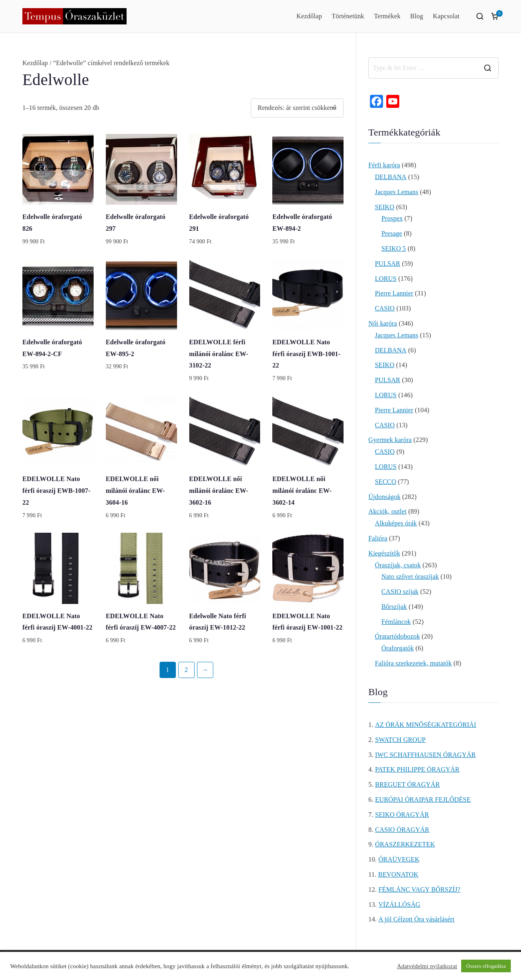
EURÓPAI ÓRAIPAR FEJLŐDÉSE (423, 800)
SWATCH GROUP (401, 740)
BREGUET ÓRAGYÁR (408, 784)
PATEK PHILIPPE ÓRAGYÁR (417, 769)
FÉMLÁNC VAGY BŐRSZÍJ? (419, 889)
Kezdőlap (309, 16)
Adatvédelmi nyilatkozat (427, 966)
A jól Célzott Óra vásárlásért (417, 919)
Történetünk (348, 16)
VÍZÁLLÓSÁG (400, 905)
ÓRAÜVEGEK (399, 859)
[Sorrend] (297, 108)
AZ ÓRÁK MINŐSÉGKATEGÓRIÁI (426, 725)
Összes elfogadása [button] (486, 966)
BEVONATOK (398, 874)
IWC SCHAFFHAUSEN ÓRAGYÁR (426, 755)
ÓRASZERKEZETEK (405, 844)
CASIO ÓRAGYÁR (402, 830)
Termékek (387, 16)
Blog (417, 16)
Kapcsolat (446, 16)
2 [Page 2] (186, 670)
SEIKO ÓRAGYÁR (402, 815)
